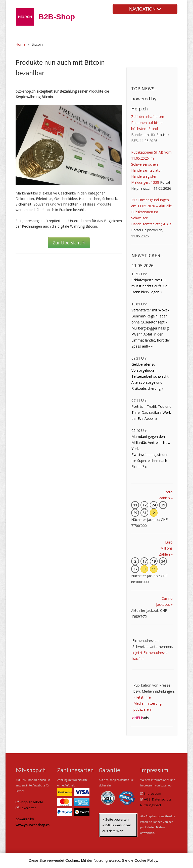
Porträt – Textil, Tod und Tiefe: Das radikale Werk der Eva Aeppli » (151, 412)
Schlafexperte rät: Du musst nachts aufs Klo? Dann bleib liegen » (150, 286)
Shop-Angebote (31, 802)
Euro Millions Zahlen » (166, 548)
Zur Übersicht (69, 243)
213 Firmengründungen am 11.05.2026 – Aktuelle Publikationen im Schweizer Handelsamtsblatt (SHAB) (152, 212)
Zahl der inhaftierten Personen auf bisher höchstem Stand (148, 123)
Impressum (153, 793)
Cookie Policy (146, 860)
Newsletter (28, 808)
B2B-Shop (57, 17)
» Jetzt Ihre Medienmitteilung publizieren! (148, 703)
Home (21, 44)
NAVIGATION (145, 9)
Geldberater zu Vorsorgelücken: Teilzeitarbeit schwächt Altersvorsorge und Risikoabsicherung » (150, 376)
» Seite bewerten (116, 819)
